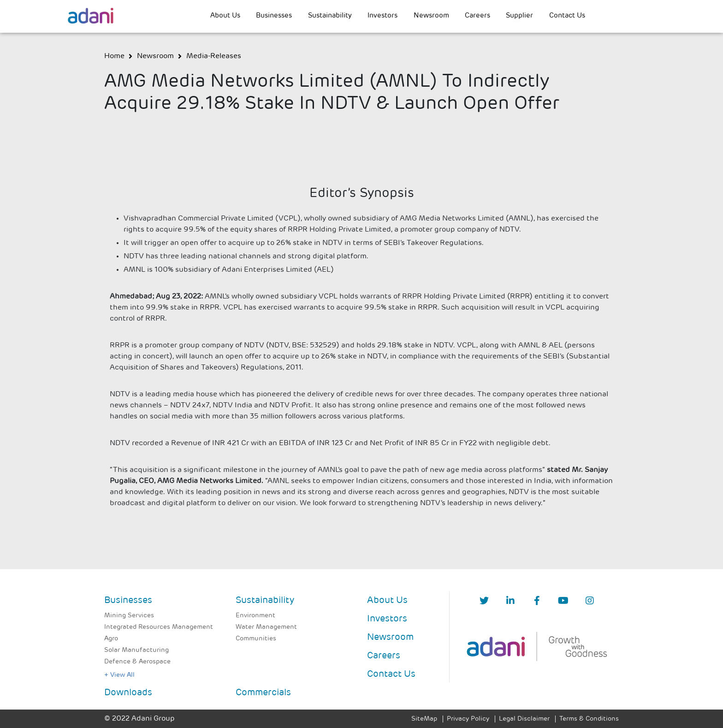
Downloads (128, 693)
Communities (256, 639)
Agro (111, 639)
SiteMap (424, 719)
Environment (255, 616)
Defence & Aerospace (137, 662)
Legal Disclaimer (524, 719)
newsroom (155, 56)
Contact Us (567, 16)
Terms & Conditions (589, 719)
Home (114, 56)
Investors (382, 16)
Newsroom (431, 16)
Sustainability (330, 16)
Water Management (266, 627)
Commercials (263, 693)
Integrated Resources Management (159, 627)
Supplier (519, 16)
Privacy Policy (468, 719)
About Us (225, 16)
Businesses (274, 16)
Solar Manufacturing (136, 650)
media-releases (214, 56)
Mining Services (129, 616)
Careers (477, 16)
